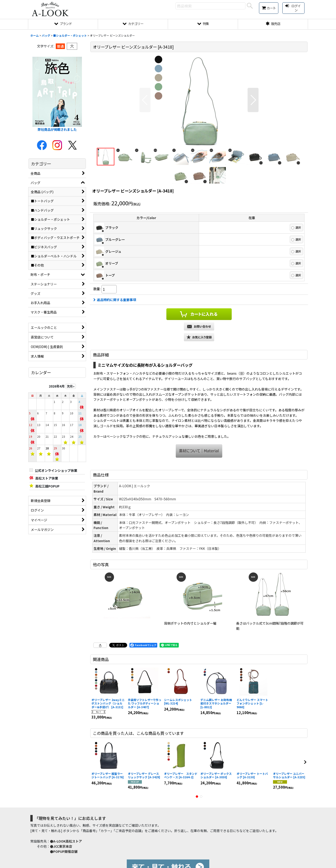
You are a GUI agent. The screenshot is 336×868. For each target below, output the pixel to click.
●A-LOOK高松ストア (66, 841)
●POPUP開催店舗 (64, 851)
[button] (145, 100)
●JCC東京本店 (61, 846)
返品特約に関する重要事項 (115, 300)
